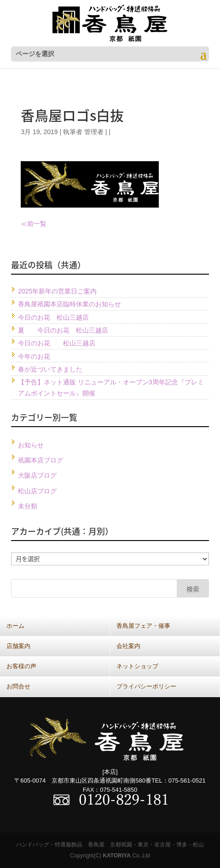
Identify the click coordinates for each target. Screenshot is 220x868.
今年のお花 (34, 356)
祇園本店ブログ (41, 460)
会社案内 (128, 646)
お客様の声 (21, 666)
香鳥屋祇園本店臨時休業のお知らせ (69, 304)
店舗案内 (18, 646)
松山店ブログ (37, 491)
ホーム (15, 626)
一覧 (40, 224)
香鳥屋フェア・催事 (143, 626)
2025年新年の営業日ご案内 (57, 291)
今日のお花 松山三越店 (53, 317)
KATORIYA (116, 856)
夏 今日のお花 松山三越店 (63, 330)
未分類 (28, 506)
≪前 (27, 224)
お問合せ (18, 686)
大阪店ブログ (37, 475)
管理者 (94, 132)
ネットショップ (137, 666)
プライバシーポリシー (146, 686)
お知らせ (31, 445)
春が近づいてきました (50, 369)
